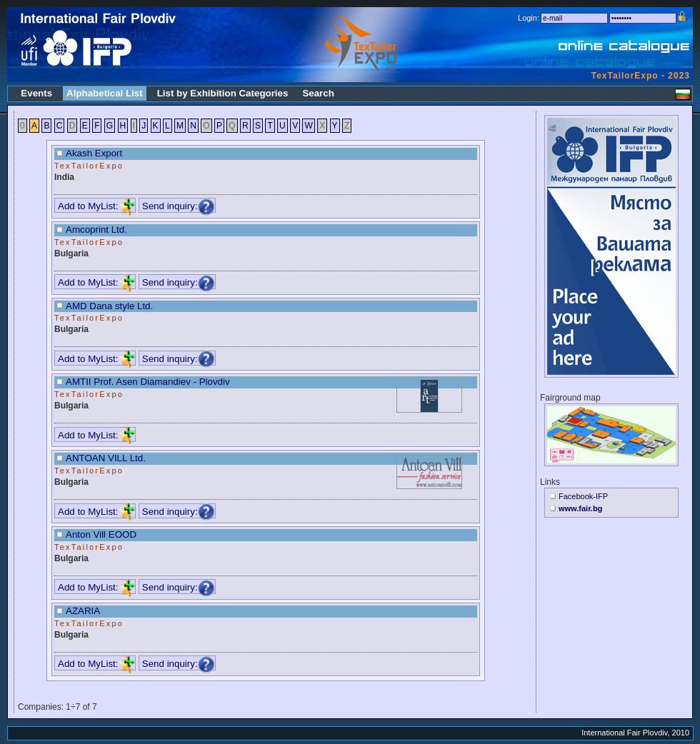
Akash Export (94, 153)
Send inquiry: (179, 206)
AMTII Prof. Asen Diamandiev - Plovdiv (148, 382)
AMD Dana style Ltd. (109, 306)
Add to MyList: (96, 206)
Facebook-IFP (583, 496)
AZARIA (83, 611)
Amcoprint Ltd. (96, 230)
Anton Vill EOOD (101, 534)
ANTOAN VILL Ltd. (106, 458)
